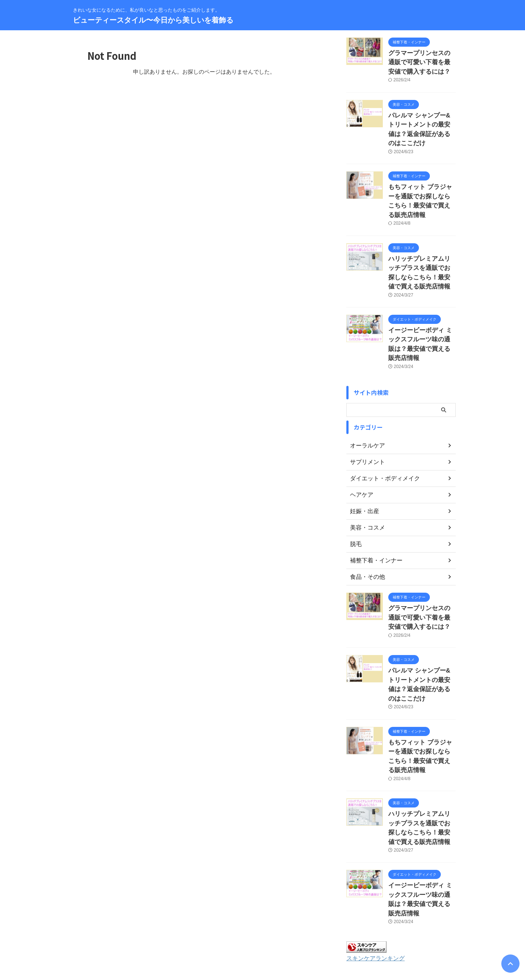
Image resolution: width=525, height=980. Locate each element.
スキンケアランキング (372, 867)
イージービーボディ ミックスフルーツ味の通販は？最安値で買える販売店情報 (421, 305)
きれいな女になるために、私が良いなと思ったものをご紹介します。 (262, 946)
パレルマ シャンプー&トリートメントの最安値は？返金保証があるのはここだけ (421, 120)
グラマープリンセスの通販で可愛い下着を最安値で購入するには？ (421, 61)
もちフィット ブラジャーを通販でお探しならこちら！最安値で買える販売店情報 (421, 179)
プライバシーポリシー (278, 932)
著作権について (351, 932)
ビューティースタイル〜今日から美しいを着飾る (153, 20)
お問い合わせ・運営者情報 (185, 932)
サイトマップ (234, 932)
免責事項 (318, 932)
